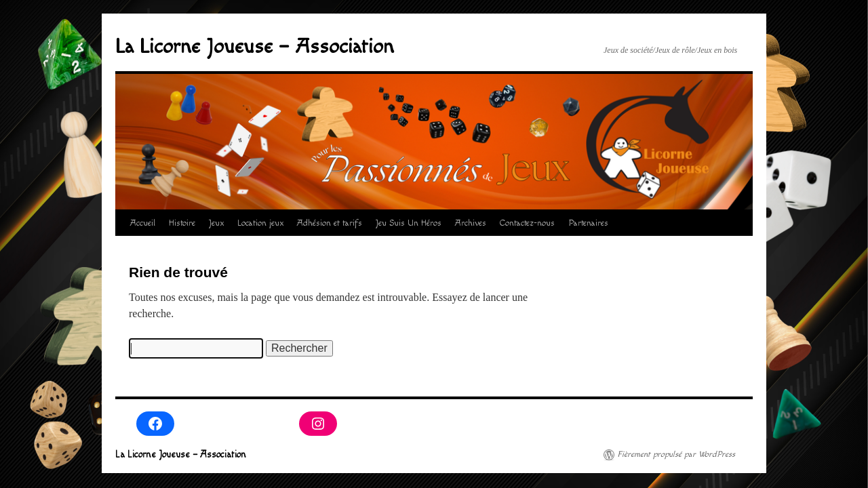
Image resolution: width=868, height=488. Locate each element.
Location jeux (260, 223)
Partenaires (588, 223)
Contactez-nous (527, 223)
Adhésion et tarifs (330, 223)
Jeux (216, 223)
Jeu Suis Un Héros (409, 223)
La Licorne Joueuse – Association (255, 47)
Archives (471, 223)
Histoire (182, 223)
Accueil (143, 223)
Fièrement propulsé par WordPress (676, 454)
